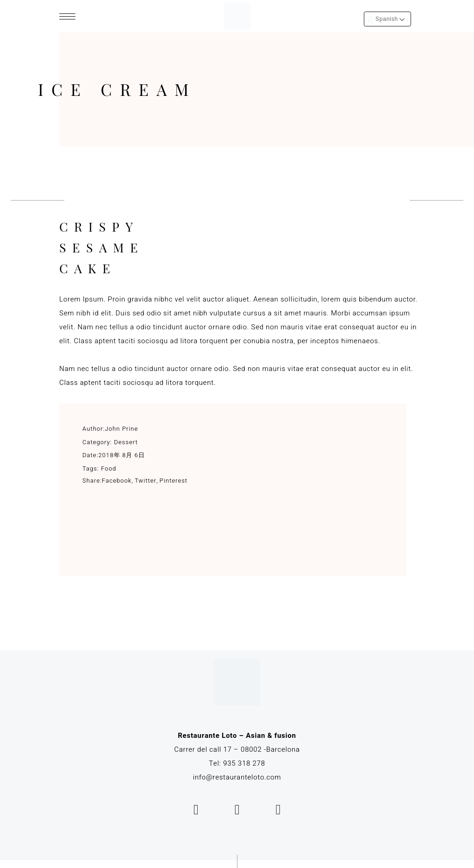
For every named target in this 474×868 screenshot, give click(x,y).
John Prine (122, 429)
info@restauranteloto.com (237, 777)
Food (109, 469)
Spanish (382, 19)
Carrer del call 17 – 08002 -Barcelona (237, 749)
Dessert (126, 442)
